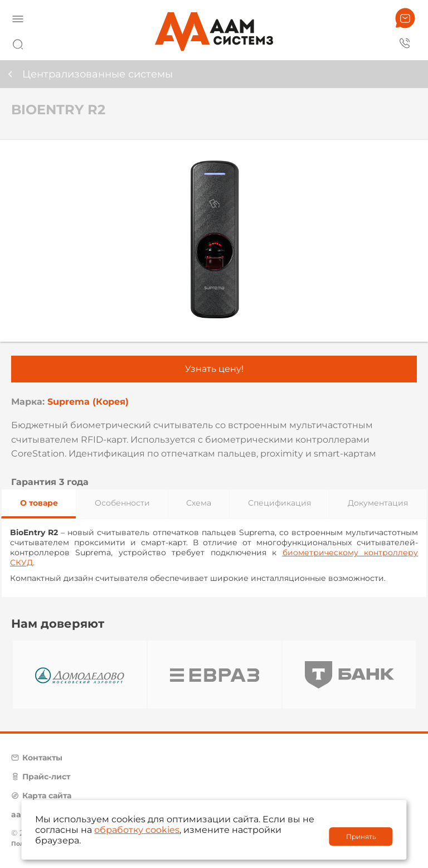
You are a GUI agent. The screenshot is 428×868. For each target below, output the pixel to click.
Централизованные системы (98, 74)
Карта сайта (47, 796)
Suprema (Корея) (88, 402)
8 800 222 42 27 (405, 42)
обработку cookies (137, 830)
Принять (361, 837)
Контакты (42, 758)
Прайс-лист (46, 777)
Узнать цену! (214, 369)
